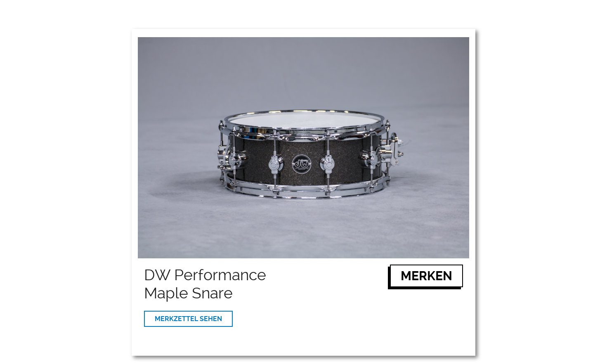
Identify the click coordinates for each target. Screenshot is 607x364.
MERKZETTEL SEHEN (188, 319)
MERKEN (426, 276)
